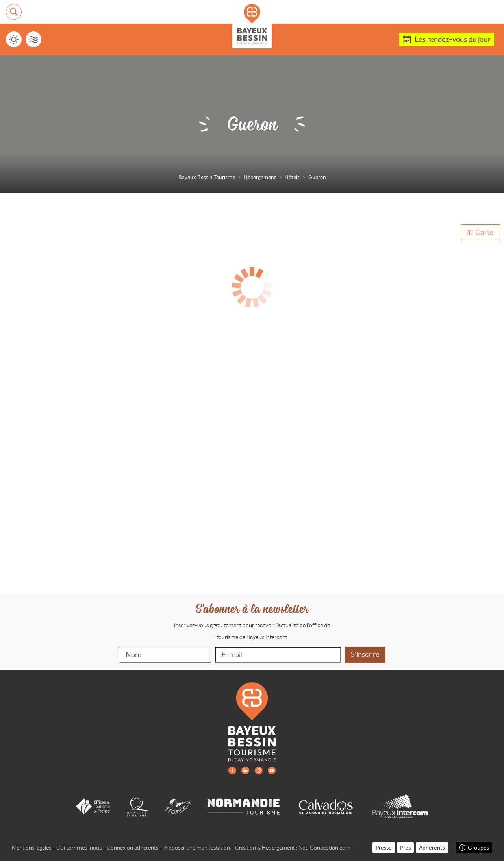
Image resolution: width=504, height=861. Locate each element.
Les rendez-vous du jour (452, 39)
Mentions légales (31, 848)
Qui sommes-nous (79, 848)
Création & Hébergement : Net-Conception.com (293, 848)
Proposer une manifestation (197, 848)
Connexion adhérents (132, 848)
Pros (405, 848)
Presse (384, 848)
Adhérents (432, 848)
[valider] (365, 655)
